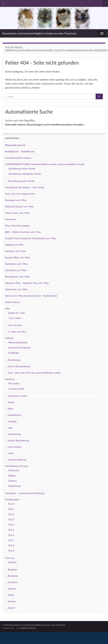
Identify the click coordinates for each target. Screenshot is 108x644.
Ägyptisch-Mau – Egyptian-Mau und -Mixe (27, 283)
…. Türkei (10, 595)
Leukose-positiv (16, 389)
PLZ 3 (11, 519)
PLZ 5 (11, 530)
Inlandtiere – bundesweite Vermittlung (25, 493)
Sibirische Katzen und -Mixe (19, 206)
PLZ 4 (11, 525)
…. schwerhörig (13, 434)
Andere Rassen (13, 302)
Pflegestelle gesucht (15, 145)
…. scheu (9, 453)
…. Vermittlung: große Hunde (20, 181)
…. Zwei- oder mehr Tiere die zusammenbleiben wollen (33, 373)
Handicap (10, 379)
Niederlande (15, 486)
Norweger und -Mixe (16, 200)
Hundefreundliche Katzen (18, 158)
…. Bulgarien (11, 569)
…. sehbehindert (13, 415)
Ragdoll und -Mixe (14, 245)
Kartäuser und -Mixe (15, 251)
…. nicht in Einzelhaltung (17, 366)
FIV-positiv (14, 383)
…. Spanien (11, 589)
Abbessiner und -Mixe (16, 289)
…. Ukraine (10, 601)
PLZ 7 (11, 540)
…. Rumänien (12, 576)
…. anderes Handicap (16, 460)
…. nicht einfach (13, 447)
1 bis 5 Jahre (15, 318)
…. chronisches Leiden (16, 396)
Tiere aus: (10, 558)
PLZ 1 (11, 509)
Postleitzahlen (12, 499)
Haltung (9, 338)
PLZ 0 (11, 504)
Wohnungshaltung (18, 342)
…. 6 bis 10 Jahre (14, 325)
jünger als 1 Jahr (17, 313)
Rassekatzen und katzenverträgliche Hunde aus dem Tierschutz (39, 33)
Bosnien (12, 562)
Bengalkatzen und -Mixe (17, 277)
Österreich (14, 470)
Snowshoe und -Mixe (16, 270)
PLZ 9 (11, 551)
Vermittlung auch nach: (17, 466)
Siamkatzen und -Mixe (16, 264)
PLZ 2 (11, 514)
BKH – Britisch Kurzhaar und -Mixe (23, 232)
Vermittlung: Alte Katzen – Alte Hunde (25, 187)
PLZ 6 (11, 535)
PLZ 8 (11, 545)
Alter (8, 308)
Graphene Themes (28, 628)
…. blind (9, 409)
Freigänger (14, 353)
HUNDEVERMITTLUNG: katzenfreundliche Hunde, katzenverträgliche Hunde (45, 164)
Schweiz (13, 481)
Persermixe (11, 219)
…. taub (9, 428)
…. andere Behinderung (17, 440)
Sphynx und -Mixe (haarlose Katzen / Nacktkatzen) (31, 296)
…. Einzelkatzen (13, 360)
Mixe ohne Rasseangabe (17, 226)
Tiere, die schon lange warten (20, 194)
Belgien (12, 475)
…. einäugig (11, 421)
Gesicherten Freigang (19, 347)
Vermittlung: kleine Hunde (22, 169)
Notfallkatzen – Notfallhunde (20, 151)
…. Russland (11, 582)
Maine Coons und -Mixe (17, 213)
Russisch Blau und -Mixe (17, 257)
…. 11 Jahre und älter (16, 332)
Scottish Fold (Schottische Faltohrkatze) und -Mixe (31, 238)
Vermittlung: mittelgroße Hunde (25, 174)
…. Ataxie (10, 402)
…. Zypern (10, 608)
